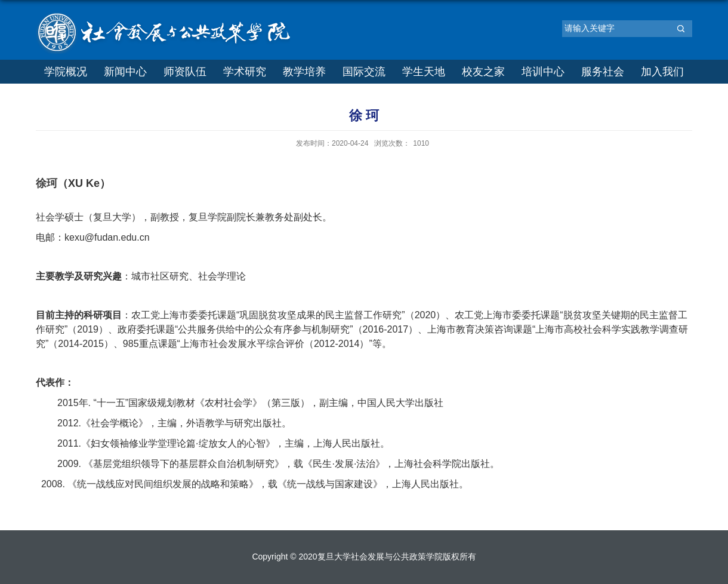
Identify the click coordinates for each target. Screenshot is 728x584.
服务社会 (603, 72)
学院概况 (66, 72)
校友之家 (483, 72)
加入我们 (662, 72)
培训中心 (543, 72)
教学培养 (304, 72)
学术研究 (245, 72)
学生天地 (424, 72)
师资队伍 (185, 72)
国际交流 (364, 72)
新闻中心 (125, 72)
